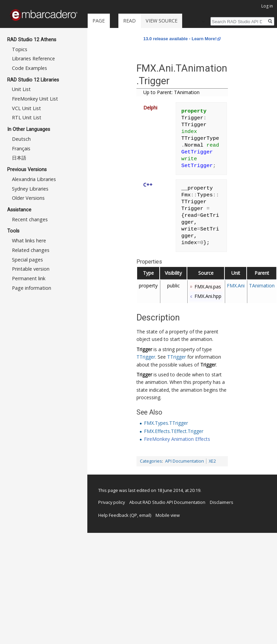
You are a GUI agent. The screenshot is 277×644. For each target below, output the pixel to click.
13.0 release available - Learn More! (180, 39)
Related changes (31, 250)
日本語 (19, 158)
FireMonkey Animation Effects (177, 439)
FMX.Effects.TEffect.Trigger (174, 431)
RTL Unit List (27, 117)
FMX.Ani (236, 286)
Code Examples (30, 68)
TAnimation (262, 286)
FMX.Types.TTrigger (166, 423)
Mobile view (168, 515)
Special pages (27, 260)
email (145, 515)
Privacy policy (112, 502)
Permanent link (29, 278)
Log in (267, 6)
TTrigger (146, 357)
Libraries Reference (33, 58)
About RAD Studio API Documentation (167, 502)
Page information (32, 288)
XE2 (212, 461)
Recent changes (30, 219)
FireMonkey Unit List (35, 99)
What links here (29, 241)
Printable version (31, 269)
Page (99, 21)
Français (21, 148)
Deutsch (21, 139)
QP (134, 515)
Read (129, 21)
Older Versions (28, 198)
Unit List (21, 89)
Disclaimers (222, 502)
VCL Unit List (26, 108)
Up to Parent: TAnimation (171, 92)
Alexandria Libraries (34, 179)
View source (162, 21)
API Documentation (185, 461)
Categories (151, 461)
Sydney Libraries (30, 189)
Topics (20, 49)
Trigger (144, 349)
